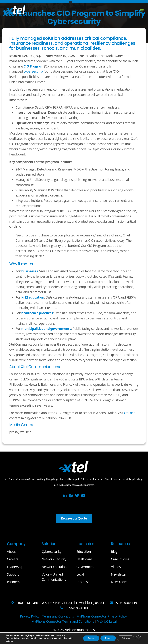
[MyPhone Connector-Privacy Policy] (102, 616)
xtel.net (129, 413)
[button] (142, 11)
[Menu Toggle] (70, 2)
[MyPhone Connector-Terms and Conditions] (63, 622)
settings (10, 641)
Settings (126, 638)
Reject (108, 638)
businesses (29, 271)
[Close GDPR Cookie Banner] (138, 638)
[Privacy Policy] (30, 616)
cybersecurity (33, 71)
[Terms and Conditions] (58, 616)
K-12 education (33, 297)
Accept (91, 638)
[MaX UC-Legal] (107, 622)
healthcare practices (37, 313)
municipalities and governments (46, 329)
